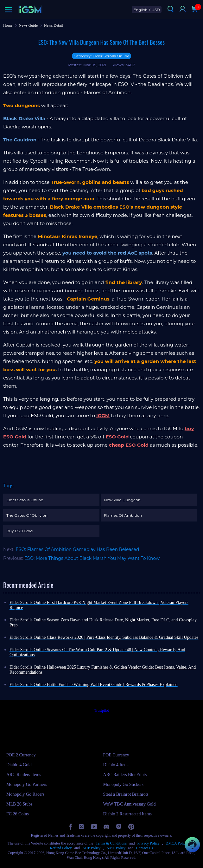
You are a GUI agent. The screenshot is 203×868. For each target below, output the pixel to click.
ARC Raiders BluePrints (125, 775)
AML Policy (116, 848)
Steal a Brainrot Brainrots (126, 794)
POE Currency (116, 755)
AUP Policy (91, 848)
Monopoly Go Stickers (124, 784)
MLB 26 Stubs (19, 804)
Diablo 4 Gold (19, 765)
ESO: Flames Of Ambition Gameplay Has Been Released (77, 549)
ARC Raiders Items (24, 775)
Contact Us (145, 848)
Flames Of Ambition (123, 515)
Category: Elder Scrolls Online (101, 56)
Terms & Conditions (111, 843)
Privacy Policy (148, 843)
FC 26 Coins (18, 814)
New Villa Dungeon (122, 500)
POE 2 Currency (21, 755)
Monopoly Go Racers (25, 794)
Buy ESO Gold (20, 531)
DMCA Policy (177, 843)
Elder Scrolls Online (25, 500)
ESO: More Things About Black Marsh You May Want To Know (92, 558)
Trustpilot (101, 710)
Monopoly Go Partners (27, 784)
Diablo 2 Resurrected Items (128, 814)
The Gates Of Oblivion (27, 515)
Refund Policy (61, 848)
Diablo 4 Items (116, 765)
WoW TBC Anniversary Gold (130, 804)
